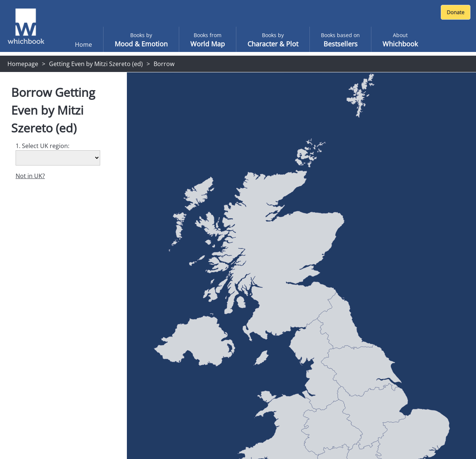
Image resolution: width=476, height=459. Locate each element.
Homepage (23, 64)
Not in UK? (30, 176)
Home (83, 45)
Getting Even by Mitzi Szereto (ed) (96, 64)
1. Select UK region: (42, 146)
